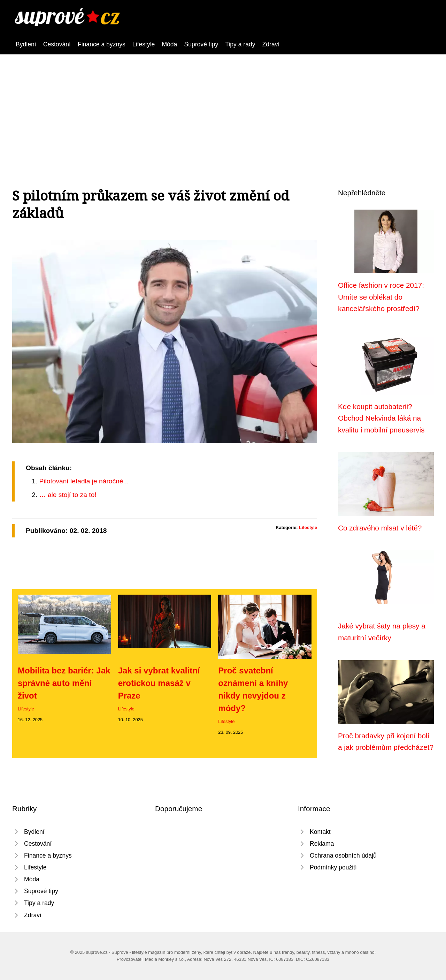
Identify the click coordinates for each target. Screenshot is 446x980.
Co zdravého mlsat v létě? (380, 528)
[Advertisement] (223, 107)
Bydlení (26, 44)
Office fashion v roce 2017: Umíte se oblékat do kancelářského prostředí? (381, 297)
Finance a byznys (102, 44)
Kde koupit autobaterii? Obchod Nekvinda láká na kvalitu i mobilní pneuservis (381, 418)
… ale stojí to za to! (68, 495)
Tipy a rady (240, 44)
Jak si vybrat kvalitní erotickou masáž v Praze (159, 683)
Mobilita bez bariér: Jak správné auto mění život (64, 683)
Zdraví (271, 44)
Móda (169, 44)
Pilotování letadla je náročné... (84, 481)
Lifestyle (144, 44)
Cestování (57, 44)
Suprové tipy (201, 44)
